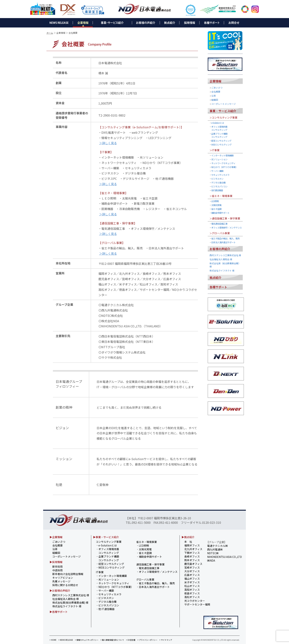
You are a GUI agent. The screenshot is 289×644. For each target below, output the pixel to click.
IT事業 (216, 150)
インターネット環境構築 (222, 155)
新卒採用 (58, 567)
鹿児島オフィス (193, 564)
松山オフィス (192, 586)
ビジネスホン (217, 179)
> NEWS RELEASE (66, 640)
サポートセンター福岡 (197, 604)
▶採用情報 (56, 562)
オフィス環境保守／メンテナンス (226, 227)
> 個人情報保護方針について (112, 640)
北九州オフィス (193, 549)
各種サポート (218, 287)
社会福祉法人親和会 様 (221, 259)
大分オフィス (192, 571)
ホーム (50, 33)
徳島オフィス (192, 593)
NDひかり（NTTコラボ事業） (224, 167)
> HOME (53, 640)
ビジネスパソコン (219, 186)
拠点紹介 (215, 278)
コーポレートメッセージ (224, 104)
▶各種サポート (59, 612)
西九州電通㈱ (215, 549)
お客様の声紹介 (220, 249)
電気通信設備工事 (219, 224)
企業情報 (215, 81)
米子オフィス (192, 582)
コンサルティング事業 (225, 117)
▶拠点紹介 (188, 537)
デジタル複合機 (218, 182)
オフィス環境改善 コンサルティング (218, 128)
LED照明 (215, 201)
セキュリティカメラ (220, 175)
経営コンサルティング (221, 141)
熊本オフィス (192, 560)
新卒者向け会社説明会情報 (68, 574)
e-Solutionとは (218, 123)
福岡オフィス (192, 545)
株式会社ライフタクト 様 (222, 270)
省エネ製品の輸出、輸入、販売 (225, 238)
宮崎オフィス (192, 567)
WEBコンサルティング (221, 144)
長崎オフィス (192, 556)
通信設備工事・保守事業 (226, 218)
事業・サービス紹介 (223, 111)
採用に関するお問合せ (65, 585)
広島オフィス (192, 575)
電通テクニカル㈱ (217, 546)
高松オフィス (192, 597)
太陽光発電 (216, 205)
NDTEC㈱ (213, 553)
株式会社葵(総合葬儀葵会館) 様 (70, 603)
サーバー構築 (217, 171)
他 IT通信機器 (106, 609)
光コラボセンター (195, 601)
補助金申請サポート (220, 213)
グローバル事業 (221, 233)
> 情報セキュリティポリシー (87, 640)
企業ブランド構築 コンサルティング (218, 135)
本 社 (188, 542)
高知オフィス (192, 590)
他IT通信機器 (217, 190)
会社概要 (216, 92)
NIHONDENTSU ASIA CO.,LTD (224, 557)
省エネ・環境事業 (222, 196)
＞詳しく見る (108, 143)
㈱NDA (211, 560)
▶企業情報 (56, 537)
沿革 (214, 96)
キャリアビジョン (63, 578)
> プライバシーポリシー (147, 640)
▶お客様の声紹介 (60, 591)
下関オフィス (192, 553)
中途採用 (58, 570)
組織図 (215, 100)
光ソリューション (219, 159)
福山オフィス (192, 579)
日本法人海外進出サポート (223, 242)
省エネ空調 (216, 209)
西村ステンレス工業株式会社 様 (225, 255)
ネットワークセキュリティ (223, 163)
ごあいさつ (217, 88)
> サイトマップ (166, 640)
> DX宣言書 (131, 640)
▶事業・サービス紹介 (106, 537)
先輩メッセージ (61, 581)
